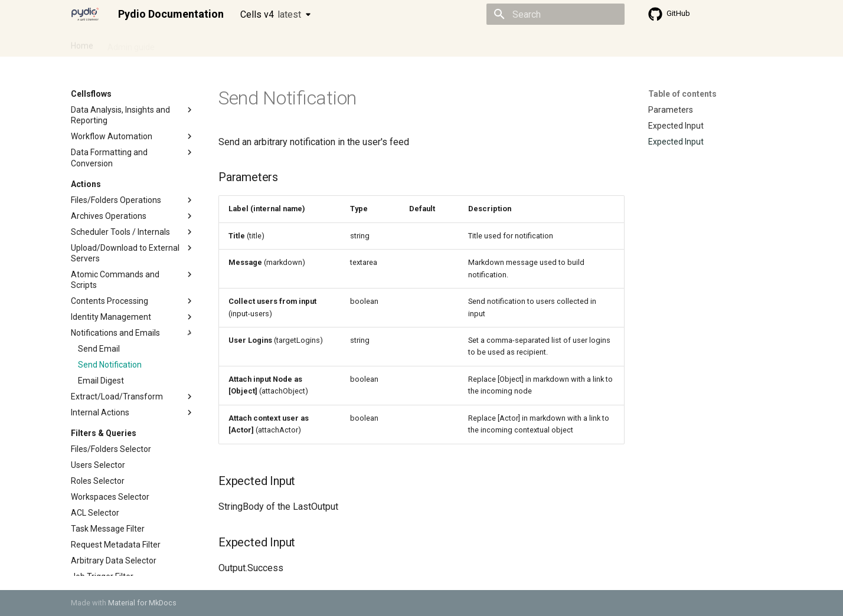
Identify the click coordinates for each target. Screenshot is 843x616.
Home (82, 43)
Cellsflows (188, 43)
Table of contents (682, 94)
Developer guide (251, 43)
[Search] (556, 14)
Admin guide (131, 43)
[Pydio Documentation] (85, 14)
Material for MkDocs (142, 603)
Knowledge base (326, 43)
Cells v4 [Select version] (271, 14)
